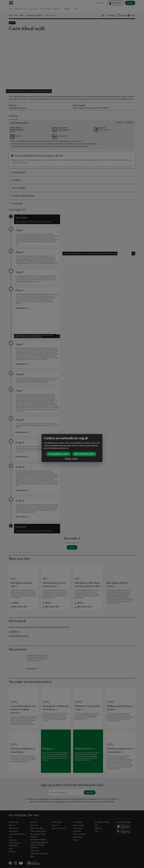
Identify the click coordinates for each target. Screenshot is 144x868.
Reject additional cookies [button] (84, 440)
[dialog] (72, 434)
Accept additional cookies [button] (58, 440)
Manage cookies (71, 445)
